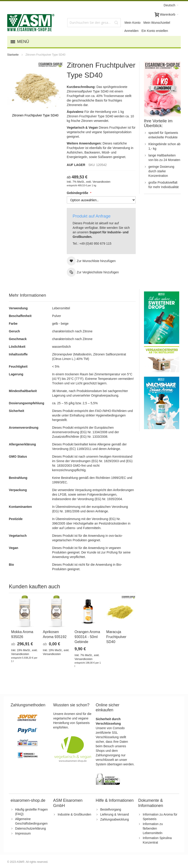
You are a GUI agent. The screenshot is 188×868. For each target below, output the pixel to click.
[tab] (72, 295)
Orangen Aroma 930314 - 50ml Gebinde (87, 637)
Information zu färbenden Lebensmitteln (153, 828)
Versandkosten (101, 182)
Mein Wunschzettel (157, 23)
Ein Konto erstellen (155, 31)
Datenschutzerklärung (30, 828)
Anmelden (131, 31)
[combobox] (94, 23)
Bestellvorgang (111, 809)
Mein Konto (133, 23)
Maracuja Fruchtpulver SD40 (116, 637)
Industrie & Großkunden (74, 814)
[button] (91, 261)
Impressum (23, 833)
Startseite (13, 55)
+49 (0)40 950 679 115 (95, 244)
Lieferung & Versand (115, 814)
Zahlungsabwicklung (115, 819)
